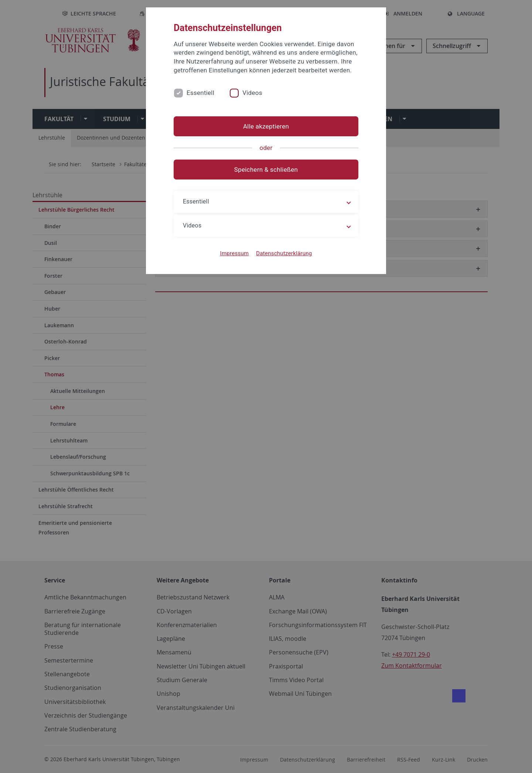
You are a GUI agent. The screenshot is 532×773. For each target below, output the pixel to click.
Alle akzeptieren (266, 126)
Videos (252, 93)
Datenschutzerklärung (284, 253)
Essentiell (200, 93)
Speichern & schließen (266, 170)
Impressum (235, 253)
